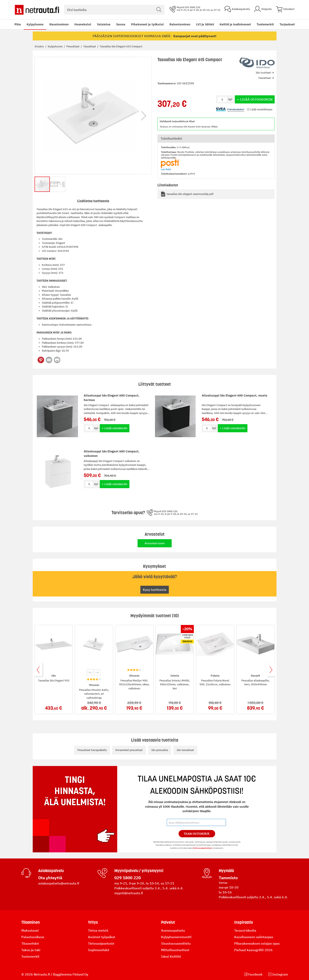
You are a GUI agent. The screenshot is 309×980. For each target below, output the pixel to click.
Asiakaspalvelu (51, 871)
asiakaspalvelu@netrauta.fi (59, 883)
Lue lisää (166, 169)
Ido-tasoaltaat (185, 750)
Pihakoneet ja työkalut (147, 24)
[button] (144, 116)
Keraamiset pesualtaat (129, 750)
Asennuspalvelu (173, 930)
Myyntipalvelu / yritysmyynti (139, 871)
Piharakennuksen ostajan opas (257, 943)
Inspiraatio (244, 922)
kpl (96, 428)
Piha (18, 24)
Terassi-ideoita (245, 930)
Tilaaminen (31, 922)
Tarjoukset (287, 24)
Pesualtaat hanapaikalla (92, 750)
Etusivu (40, 46)
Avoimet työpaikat (102, 937)
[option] (90, 672)
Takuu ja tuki (31, 950)
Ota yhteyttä (50, 878)
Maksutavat (30, 930)
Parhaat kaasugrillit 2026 (253, 950)
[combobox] (114, 10)
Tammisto (228, 878)
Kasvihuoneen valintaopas (254, 937)
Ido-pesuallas (160, 750)
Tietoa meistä (98, 930)
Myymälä (226, 871)
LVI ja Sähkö (205, 24)
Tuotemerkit (265, 24)
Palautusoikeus (33, 937)
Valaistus (104, 24)
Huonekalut (83, 24)
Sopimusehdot (99, 950)
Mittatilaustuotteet (175, 950)
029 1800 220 (128, 878)
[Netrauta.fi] (37, 10)
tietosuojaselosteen (203, 848)
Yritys (93, 922)
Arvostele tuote (155, 543)
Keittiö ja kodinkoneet (235, 24)
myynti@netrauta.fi (129, 893)
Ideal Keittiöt (171, 956)
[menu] (144, 24)
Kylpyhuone (35, 24)
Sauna (121, 24)
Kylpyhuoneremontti (176, 937)
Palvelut (168, 922)
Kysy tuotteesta (155, 590)
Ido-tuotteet (263, 73)
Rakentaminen (180, 24)
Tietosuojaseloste (101, 943)
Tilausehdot (30, 943)
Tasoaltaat (90, 46)
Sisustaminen (59, 24)
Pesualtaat (73, 46)
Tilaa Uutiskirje (197, 834)
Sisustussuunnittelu (176, 943)
